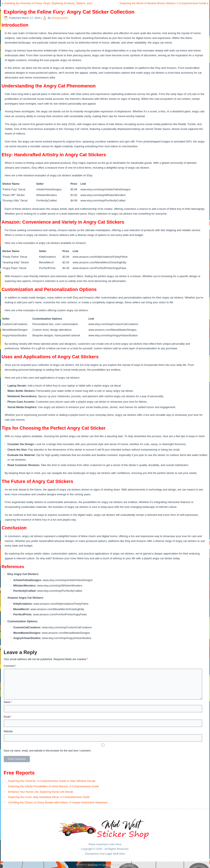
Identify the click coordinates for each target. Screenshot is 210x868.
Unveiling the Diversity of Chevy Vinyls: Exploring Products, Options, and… (49, 3)
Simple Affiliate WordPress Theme (118, 865)
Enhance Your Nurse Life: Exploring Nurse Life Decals (41, 792)
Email (8, 717)
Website (8, 731)
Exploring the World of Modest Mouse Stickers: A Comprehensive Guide (163, 3)
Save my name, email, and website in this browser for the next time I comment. (48, 751)
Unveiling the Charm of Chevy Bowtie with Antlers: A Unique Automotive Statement (58, 802)
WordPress (93, 865)
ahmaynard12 (60, 18)
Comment (10, 666)
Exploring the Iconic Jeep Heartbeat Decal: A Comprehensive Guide (49, 797)
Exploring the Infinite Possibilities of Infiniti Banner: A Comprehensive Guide (53, 786)
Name (8, 702)
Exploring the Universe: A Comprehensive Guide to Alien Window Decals (52, 781)
